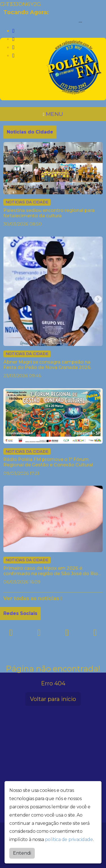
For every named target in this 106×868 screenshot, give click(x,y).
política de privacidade (69, 839)
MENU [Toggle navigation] (53, 114)
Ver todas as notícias (33, 598)
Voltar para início (53, 699)
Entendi (22, 853)
